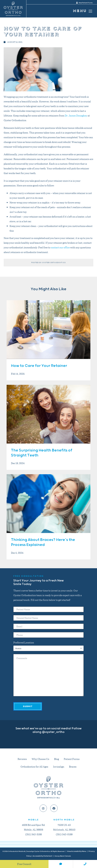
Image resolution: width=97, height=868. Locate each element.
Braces (73, 767)
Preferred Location (24, 642)
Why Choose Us (40, 759)
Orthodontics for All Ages (34, 767)
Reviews (22, 759)
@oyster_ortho (53, 732)
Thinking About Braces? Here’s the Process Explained (43, 542)
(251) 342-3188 (33, 834)
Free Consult (24, 864)
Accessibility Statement (43, 856)
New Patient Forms (84, 3)
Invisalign (59, 767)
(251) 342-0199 (64, 834)
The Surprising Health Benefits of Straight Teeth (42, 453)
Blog (56, 759)
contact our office (60, 247)
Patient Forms (72, 759)
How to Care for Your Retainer (39, 366)
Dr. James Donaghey (76, 115)
